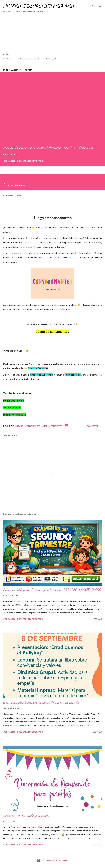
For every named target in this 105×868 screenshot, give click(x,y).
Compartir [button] (9, 161)
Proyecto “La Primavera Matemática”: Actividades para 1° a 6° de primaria (48, 148)
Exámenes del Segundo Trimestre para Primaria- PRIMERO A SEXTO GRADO (52, 590)
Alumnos (20, 426)
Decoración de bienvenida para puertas (26, 816)
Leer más (97, 619)
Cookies (7, 59)
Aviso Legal (51, 59)
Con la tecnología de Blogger (52, 860)
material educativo (52, 426)
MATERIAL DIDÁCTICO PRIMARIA (40, 6)
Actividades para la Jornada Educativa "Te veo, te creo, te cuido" (41, 703)
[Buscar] (94, 5)
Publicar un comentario (30, 161)
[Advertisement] (47, 34)
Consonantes (33, 426)
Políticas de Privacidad (28, 59)
